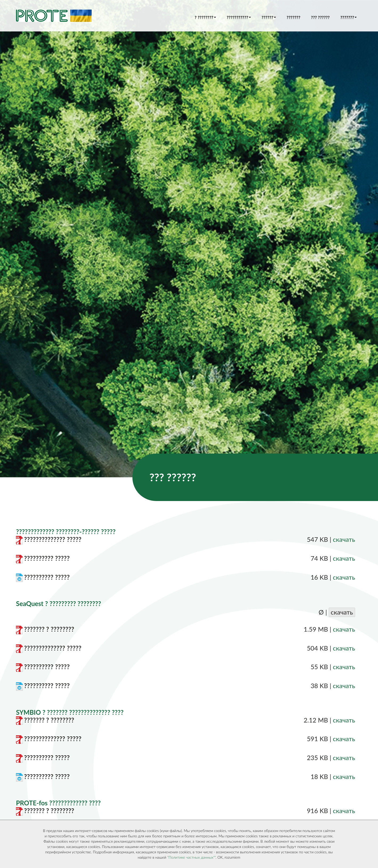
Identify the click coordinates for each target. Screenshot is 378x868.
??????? (294, 17)
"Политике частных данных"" (191, 857)
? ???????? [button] (205, 17)
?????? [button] (269, 17)
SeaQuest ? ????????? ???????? (58, 603)
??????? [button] (348, 17)
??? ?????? (320, 17)
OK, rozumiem (229, 857)
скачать (344, 539)
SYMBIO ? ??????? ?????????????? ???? (70, 712)
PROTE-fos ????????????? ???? (58, 803)
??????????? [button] (239, 17)
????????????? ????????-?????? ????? (66, 532)
